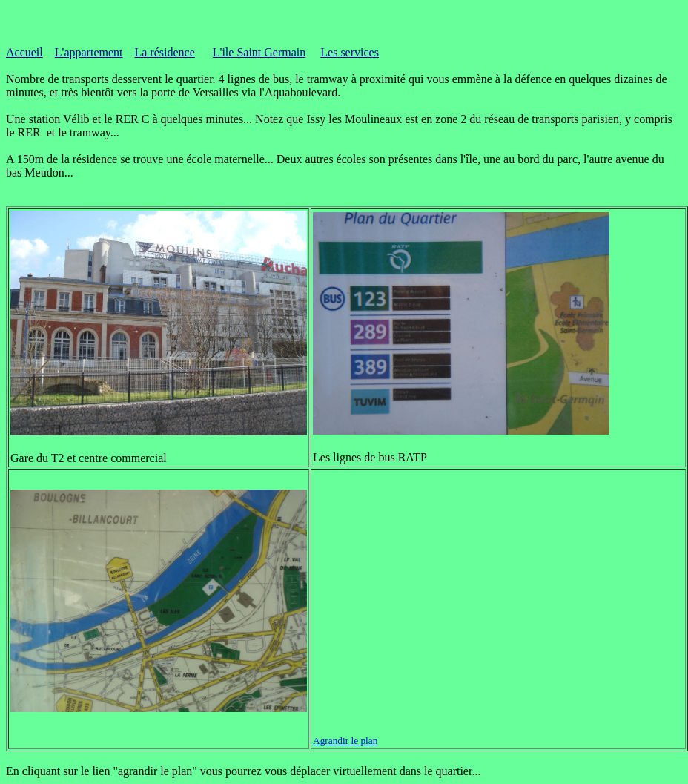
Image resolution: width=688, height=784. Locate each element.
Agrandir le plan (345, 741)
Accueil (24, 52)
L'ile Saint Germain (259, 52)
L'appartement (89, 52)
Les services (350, 52)
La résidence (164, 52)
